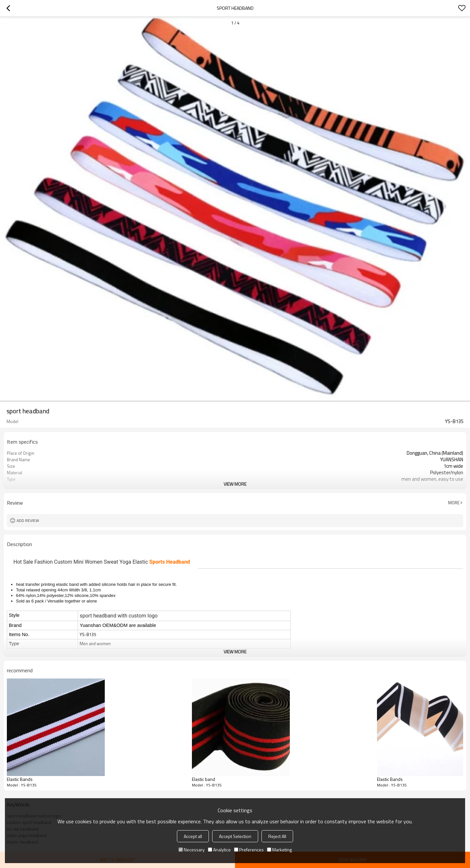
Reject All (277, 836)
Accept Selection (235, 836)
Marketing (279, 850)
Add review (28, 520)
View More (235, 484)
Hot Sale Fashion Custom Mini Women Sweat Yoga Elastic (102, 562)
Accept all (193, 836)
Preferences (249, 850)
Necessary (192, 850)
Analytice (219, 850)
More (454, 503)
